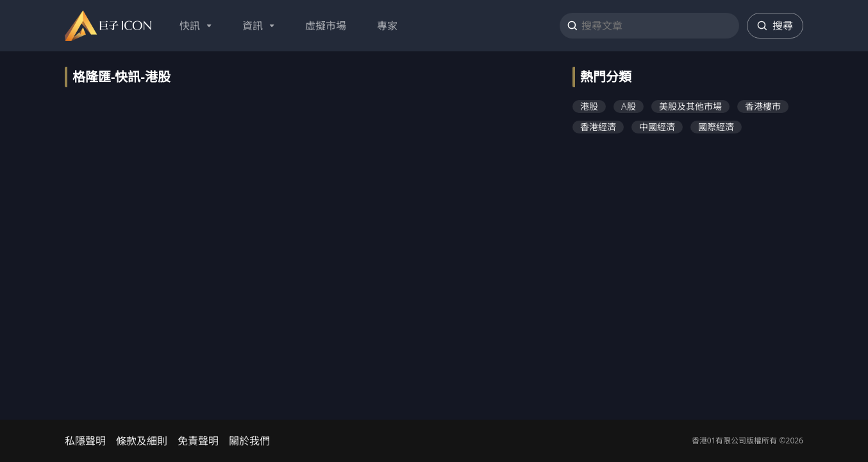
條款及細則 (142, 441)
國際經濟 (716, 127)
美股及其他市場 (690, 106)
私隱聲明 (85, 441)
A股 (629, 106)
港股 (589, 106)
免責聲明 (198, 441)
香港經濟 (598, 127)
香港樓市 (763, 106)
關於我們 (249, 441)
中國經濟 (657, 127)
